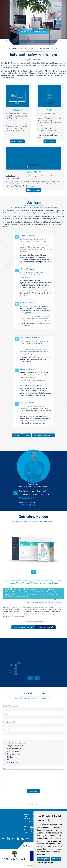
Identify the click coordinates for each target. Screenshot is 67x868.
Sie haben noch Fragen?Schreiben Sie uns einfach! (34, 494)
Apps (50, 110)
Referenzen (25, 522)
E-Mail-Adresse (9, 722)
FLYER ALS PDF (33, 42)
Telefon (33, 714)
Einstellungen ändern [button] (45, 863)
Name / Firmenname (11, 706)
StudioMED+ (10, 176)
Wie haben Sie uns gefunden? (15, 743)
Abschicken (33, 791)
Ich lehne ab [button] (56, 859)
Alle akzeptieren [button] (44, 859)
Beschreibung (9, 768)
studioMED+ (33, 172)
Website (6, 730)
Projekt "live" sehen (45, 627)
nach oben (34, 805)
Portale (17, 110)
